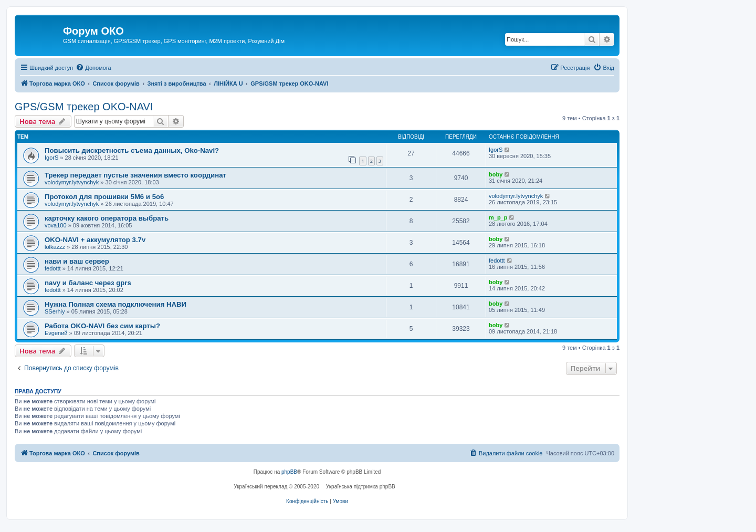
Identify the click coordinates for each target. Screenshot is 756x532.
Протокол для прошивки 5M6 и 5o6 (104, 197)
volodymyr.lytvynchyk (72, 182)
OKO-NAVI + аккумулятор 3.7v (95, 240)
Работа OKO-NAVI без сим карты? (102, 326)
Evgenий (56, 333)
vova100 (56, 225)
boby (496, 174)
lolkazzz (55, 247)
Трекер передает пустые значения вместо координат (135, 175)
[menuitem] (93, 68)
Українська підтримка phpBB (361, 487)
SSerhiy (55, 311)
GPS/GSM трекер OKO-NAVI (84, 107)
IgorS (51, 158)
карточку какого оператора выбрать (107, 218)
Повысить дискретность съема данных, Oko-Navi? (132, 150)
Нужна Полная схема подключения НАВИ (115, 304)
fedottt (53, 268)
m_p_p (498, 217)
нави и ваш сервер (77, 261)
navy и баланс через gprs (88, 283)
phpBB (289, 472)
